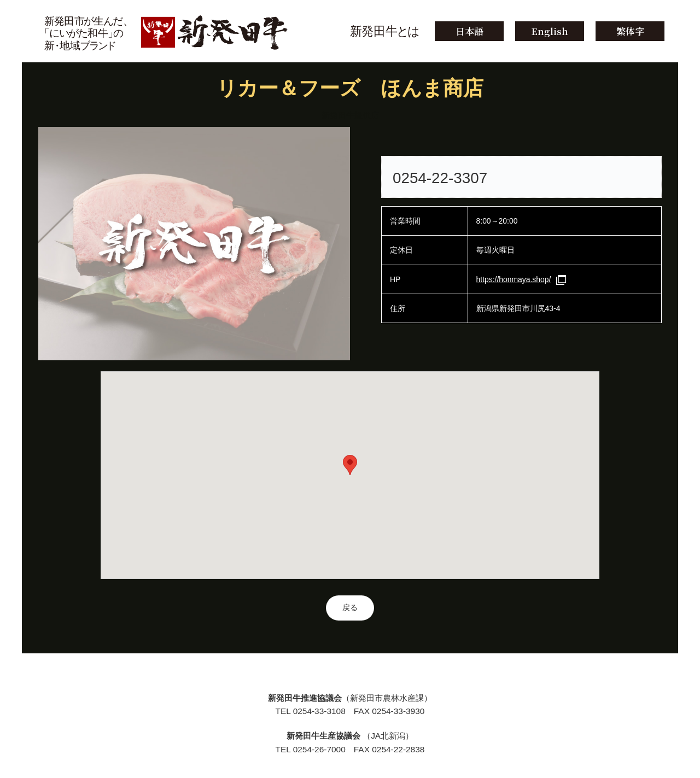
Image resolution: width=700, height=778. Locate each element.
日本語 (469, 31)
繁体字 (630, 31)
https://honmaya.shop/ (514, 279)
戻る (350, 607)
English (550, 31)
